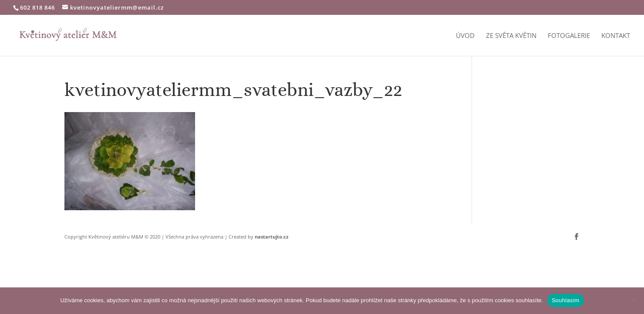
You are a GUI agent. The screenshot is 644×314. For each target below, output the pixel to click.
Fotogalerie (569, 36)
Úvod (465, 36)
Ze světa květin (511, 36)
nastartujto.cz (271, 237)
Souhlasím (566, 300)
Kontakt (616, 36)
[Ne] (633, 300)
